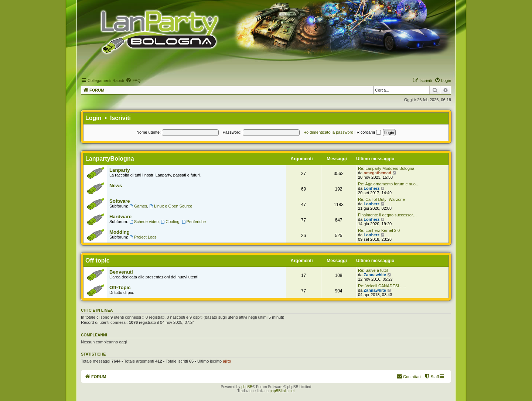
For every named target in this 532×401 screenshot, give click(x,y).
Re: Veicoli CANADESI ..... (382, 286)
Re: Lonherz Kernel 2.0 (379, 230)
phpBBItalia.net (282, 391)
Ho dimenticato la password (328, 132)
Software (120, 201)
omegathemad (377, 173)
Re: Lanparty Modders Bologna (386, 168)
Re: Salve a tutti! (373, 270)
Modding (120, 232)
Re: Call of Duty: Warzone (381, 199)
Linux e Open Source (171, 206)
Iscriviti (120, 118)
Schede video (144, 222)
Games (138, 206)
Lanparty (120, 170)
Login (93, 118)
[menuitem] (133, 80)
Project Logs (143, 237)
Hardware (120, 217)
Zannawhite (375, 275)
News (116, 186)
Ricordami (369, 132)
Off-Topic (120, 287)
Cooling (170, 222)
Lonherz (371, 188)
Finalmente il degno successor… (388, 215)
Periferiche (194, 222)
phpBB (247, 387)
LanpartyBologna (110, 159)
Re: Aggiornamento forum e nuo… (389, 184)
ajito (227, 361)
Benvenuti (121, 272)
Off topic (98, 261)
